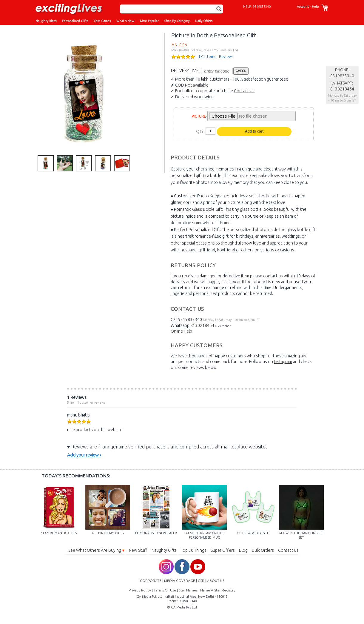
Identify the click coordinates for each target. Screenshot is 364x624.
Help (315, 7)
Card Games (102, 21)
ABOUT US (216, 581)
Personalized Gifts (75, 21)
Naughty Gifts (164, 550)
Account (303, 7)
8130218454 (202, 325)
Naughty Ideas (46, 21)
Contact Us (244, 91)
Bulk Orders (263, 550)
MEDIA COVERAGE (180, 581)
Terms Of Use (165, 590)
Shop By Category (177, 21)
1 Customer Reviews (216, 56)
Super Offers (223, 550)
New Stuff (138, 550)
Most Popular (149, 21)
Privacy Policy (140, 590)
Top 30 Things (194, 550)
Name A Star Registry (218, 590)
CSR (201, 581)
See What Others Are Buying (96, 550)
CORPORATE (151, 581)
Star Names (188, 590)
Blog (243, 550)
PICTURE (199, 116)
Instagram (283, 362)
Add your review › (84, 455)
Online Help (181, 331)
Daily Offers (204, 21)
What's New (125, 21)
